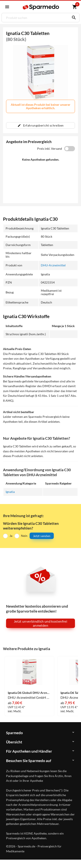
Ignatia (10, 492)
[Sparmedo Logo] (41, 7)
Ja (11, 536)
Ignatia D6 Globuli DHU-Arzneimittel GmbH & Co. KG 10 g (29, 693)
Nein (24, 536)
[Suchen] (73, 18)
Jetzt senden (42, 536)
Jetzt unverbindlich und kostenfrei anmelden (40, 623)
